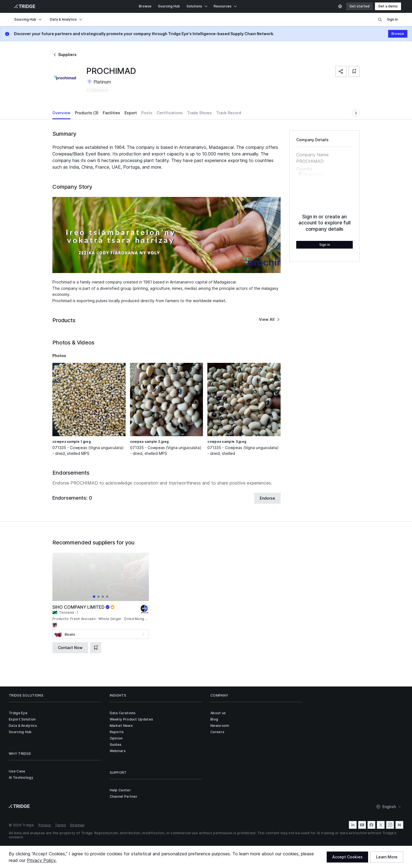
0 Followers (97, 90)
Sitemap (77, 825)
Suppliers (64, 55)
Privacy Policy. (42, 860)
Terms (60, 825)
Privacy (45, 825)
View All (270, 319)
